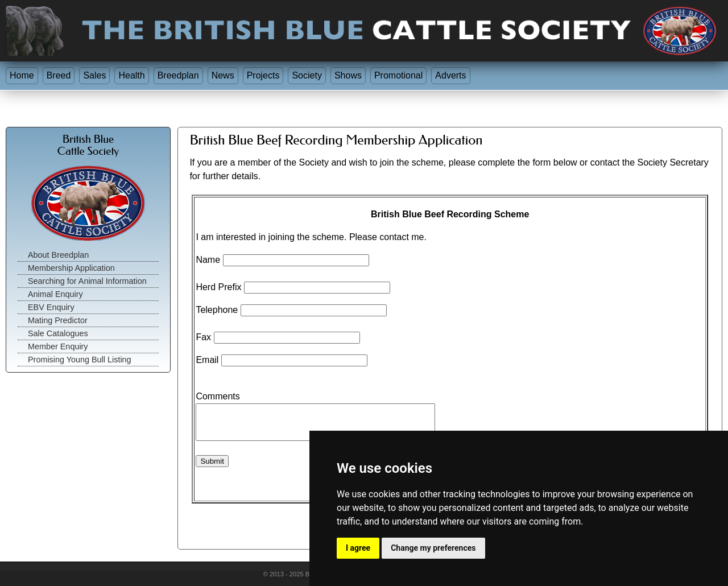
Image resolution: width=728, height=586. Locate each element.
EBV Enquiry (51, 307)
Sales (94, 75)
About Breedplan (58, 255)
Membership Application (71, 268)
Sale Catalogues (58, 333)
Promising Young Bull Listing (80, 360)
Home (22, 75)
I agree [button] (358, 548)
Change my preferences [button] (433, 548)
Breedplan (178, 75)
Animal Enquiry (55, 294)
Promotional (398, 75)
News (223, 75)
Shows (348, 75)
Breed (59, 75)
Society (307, 75)
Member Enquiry (58, 346)
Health (131, 75)
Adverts (450, 75)
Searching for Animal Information (87, 281)
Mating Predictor (58, 320)
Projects (263, 75)
